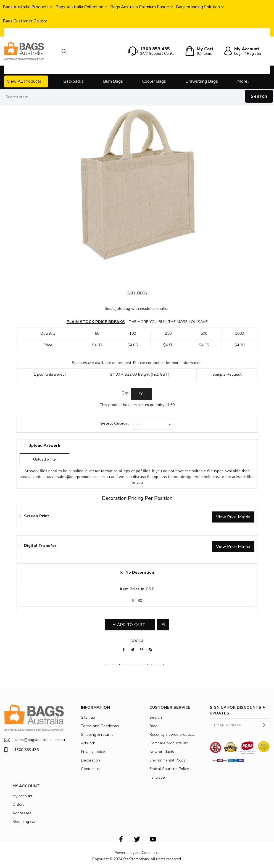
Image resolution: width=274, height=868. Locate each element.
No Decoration (140, 572)
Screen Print (37, 516)
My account (22, 796)
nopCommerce (147, 853)
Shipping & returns (97, 735)
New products (162, 752)
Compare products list (169, 743)
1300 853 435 (21, 750)
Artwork (88, 743)
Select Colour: (114, 423)
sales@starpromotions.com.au (83, 477)
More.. (243, 81)
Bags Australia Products (26, 7)
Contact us (90, 769)
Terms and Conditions (100, 726)
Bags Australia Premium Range (140, 7)
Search (259, 96)
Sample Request (227, 374)
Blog (153, 726)
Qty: (125, 393)
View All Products (24, 81)
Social (137, 641)
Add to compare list (163, 625)
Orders (19, 805)
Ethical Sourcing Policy (169, 769)
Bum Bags (113, 81)
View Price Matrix (233, 517)
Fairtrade (157, 777)
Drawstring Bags (202, 81)
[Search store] (137, 97)
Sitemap (88, 717)
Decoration (90, 760)
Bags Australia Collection (79, 7)
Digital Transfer (40, 546)
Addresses (22, 813)
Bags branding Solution (198, 7)
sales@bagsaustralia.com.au (34, 740)
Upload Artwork (44, 445)
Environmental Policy (168, 760)
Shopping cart (25, 822)
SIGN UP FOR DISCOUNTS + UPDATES (237, 710)
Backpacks (73, 81)
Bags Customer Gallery (25, 21)
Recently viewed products (172, 735)
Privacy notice (93, 752)
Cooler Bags (154, 81)
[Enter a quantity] (141, 394)
